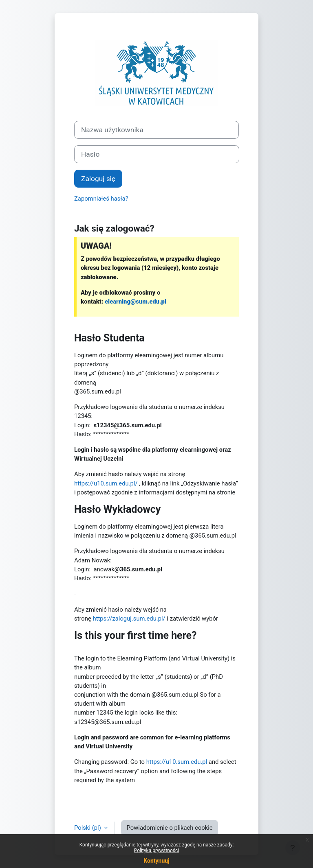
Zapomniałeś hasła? (101, 199)
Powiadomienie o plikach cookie (169, 828)
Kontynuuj (156, 861)
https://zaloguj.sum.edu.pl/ (129, 619)
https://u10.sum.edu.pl (177, 762)
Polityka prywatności (156, 851)
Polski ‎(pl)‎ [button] (88, 828)
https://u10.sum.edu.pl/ (106, 483)
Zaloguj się (98, 179)
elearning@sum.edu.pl (136, 302)
